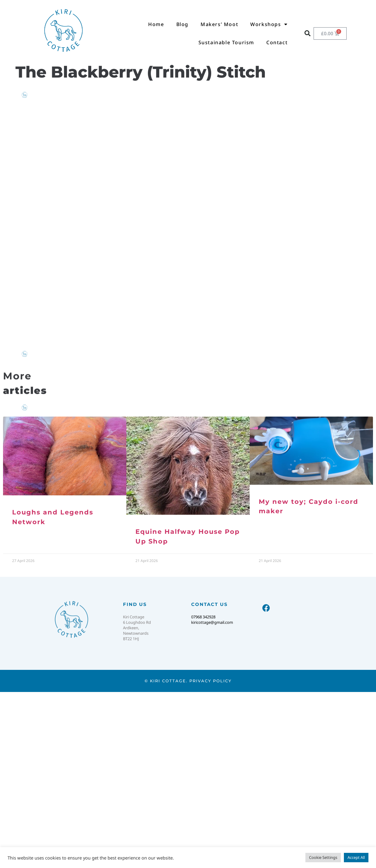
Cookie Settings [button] (323, 857)
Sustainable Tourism (226, 42)
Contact (277, 42)
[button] (308, 33)
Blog (182, 24)
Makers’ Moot (219, 24)
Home (156, 24)
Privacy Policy (210, 681)
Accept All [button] (356, 857)
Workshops (269, 24)
